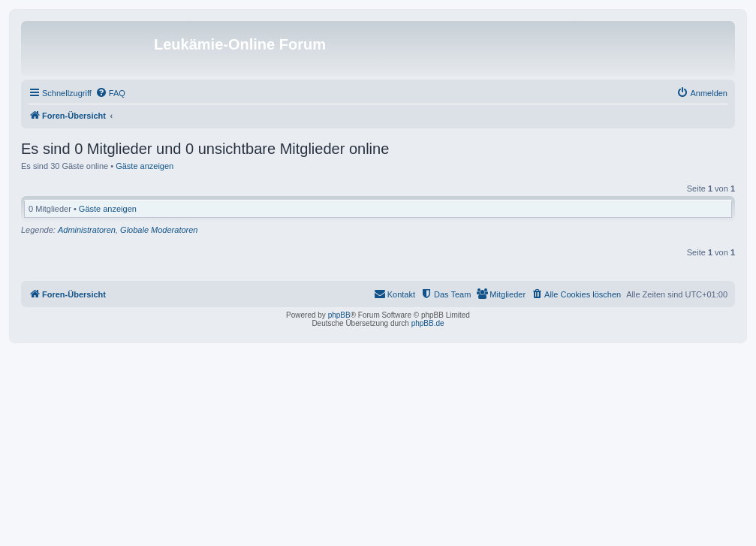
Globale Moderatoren (159, 230)
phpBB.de (428, 323)
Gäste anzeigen (145, 166)
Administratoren (87, 230)
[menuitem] (110, 93)
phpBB (339, 315)
